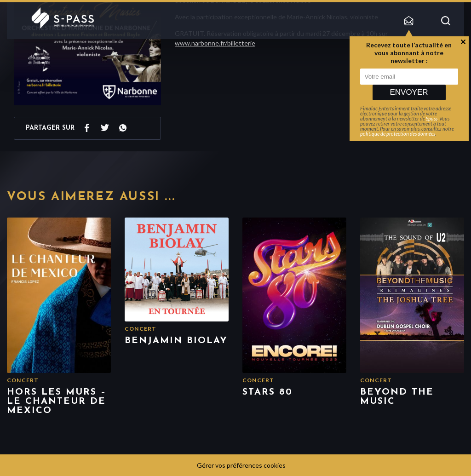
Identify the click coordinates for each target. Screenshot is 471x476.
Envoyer (409, 92)
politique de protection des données (398, 134)
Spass (432, 118)
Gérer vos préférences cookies (241, 465)
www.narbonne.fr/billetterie (215, 43)
